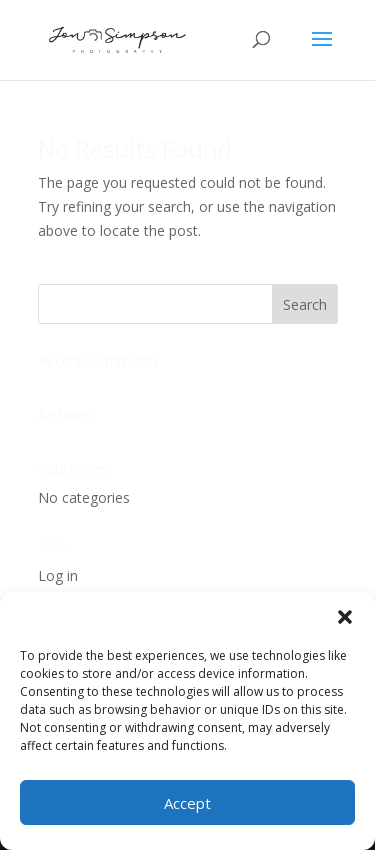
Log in (58, 575)
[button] (345, 617)
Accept (187, 803)
